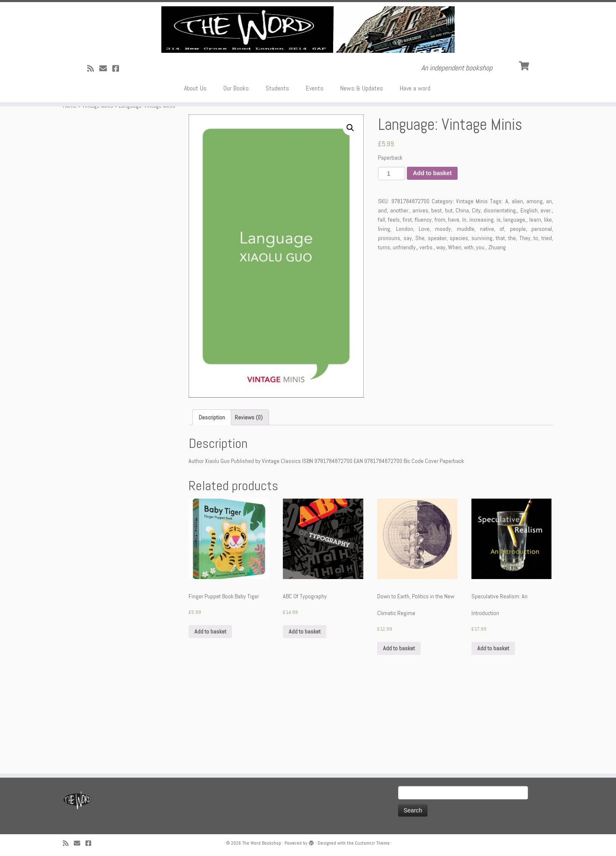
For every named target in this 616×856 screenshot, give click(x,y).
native (487, 316)
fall (382, 306)
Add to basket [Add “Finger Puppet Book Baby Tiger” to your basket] (210, 719)
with (469, 334)
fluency (423, 306)
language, (515, 306)
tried (547, 325)
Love (424, 316)
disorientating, (500, 297)
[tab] (212, 504)
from (440, 306)
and (382, 297)
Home (70, 192)
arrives (420, 297)
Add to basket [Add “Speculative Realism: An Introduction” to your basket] (493, 735)
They (525, 325)
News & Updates (362, 159)
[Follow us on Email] (106, 139)
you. (481, 334)
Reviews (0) (249, 504)
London (405, 316)
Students (277, 159)
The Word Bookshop (262, 843)
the (512, 325)
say (408, 325)
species (459, 325)
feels (394, 306)
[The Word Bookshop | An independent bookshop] (308, 65)
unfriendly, (405, 334)
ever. (546, 297)
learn (535, 306)
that (500, 325)
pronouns (389, 325)
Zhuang (497, 334)
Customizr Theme (372, 843)
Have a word (415, 159)
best (436, 297)
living (384, 316)
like (548, 306)
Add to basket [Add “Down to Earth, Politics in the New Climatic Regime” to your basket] (399, 735)
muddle (466, 316)
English (529, 297)
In (464, 306)
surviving (482, 325)
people (518, 316)
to (536, 325)
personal (542, 316)
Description (212, 504)
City (476, 297)
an (549, 288)
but (449, 297)
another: (400, 297)
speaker (437, 325)
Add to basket (432, 260)
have (454, 306)
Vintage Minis (98, 192)
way (441, 334)
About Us (195, 159)
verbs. (427, 334)
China (462, 297)
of (502, 316)
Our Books (236, 159)
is (499, 306)
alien (517, 288)
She (420, 325)
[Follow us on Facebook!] (118, 139)
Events (315, 159)
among (534, 288)
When (455, 334)
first (407, 306)
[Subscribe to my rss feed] (93, 139)
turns (384, 334)
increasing (481, 306)
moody (443, 316)
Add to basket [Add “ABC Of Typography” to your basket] (305, 719)
